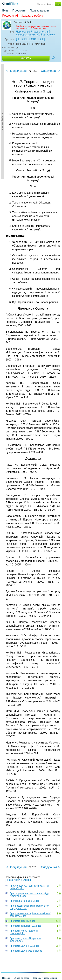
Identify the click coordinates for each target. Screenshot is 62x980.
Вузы (6, 11)
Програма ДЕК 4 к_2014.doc (24, 946)
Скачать (26, 58)
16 (57, 946)
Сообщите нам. (40, 28)
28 (57, 921)
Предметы (19, 11)
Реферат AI (10, 16)
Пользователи (39, 11)
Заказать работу (32, 16)
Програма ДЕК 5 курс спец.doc (26, 951)
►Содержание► (3, 121)
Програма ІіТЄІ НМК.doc (22, 921)
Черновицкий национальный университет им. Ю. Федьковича (36, 33)
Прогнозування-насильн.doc (24, 901)
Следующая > (50, 71)
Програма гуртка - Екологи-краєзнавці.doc (24, 932)
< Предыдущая (16, 71)
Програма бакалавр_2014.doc (25, 926)
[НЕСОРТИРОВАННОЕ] (30, 39)
